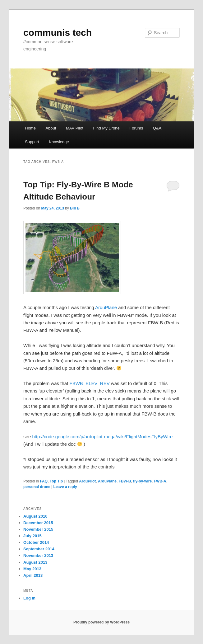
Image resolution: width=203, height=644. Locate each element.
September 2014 (39, 549)
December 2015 (38, 523)
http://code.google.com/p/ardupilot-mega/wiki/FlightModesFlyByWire (102, 437)
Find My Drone (106, 128)
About (51, 128)
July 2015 (32, 536)
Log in (29, 598)
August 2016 (35, 516)
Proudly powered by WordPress (101, 622)
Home (30, 128)
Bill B (75, 208)
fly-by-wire (142, 481)
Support (32, 142)
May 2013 (32, 569)
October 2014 (36, 542)
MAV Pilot (75, 128)
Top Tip (56, 481)
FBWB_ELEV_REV (89, 383)
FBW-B (125, 481)
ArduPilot (87, 481)
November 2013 (38, 555)
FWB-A (160, 481)
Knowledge (59, 142)
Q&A (157, 128)
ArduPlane (106, 307)
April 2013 (33, 575)
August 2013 (35, 562)
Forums (136, 128)
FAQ (44, 481)
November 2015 (38, 529)
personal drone (37, 487)
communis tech (58, 33)
